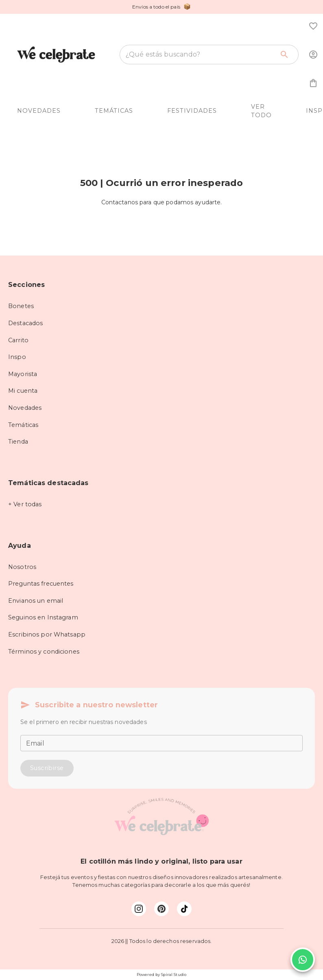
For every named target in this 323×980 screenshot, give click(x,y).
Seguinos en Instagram (43, 617)
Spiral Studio (174, 975)
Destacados (25, 323)
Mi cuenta (23, 391)
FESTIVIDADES (192, 111)
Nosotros (22, 567)
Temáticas (23, 425)
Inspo (17, 357)
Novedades (25, 408)
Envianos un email (36, 601)
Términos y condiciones (44, 652)
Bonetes (21, 306)
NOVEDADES (39, 111)
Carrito (18, 340)
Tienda (18, 442)
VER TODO (261, 111)
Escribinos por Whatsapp (47, 634)
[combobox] (200, 55)
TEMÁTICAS (114, 111)
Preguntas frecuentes (41, 584)
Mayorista (23, 374)
